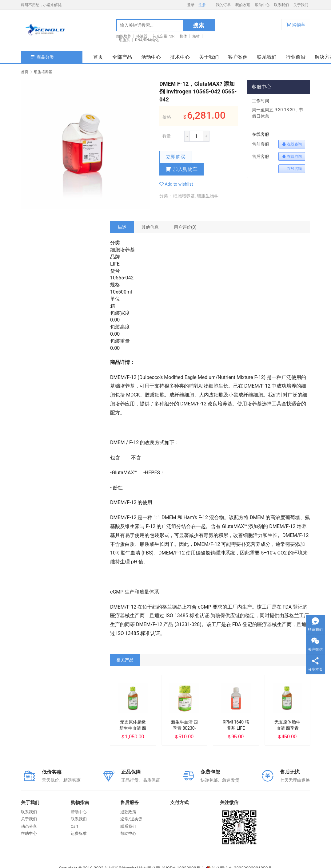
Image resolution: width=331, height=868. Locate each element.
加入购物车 (181, 169)
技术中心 (180, 57)
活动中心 (151, 57)
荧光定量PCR (164, 36)
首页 (98, 57)
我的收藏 (243, 5)
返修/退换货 (131, 819)
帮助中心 (262, 5)
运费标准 (79, 833)
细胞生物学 (208, 196)
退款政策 (128, 812)
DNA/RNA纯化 (147, 40)
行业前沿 (296, 57)
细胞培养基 (184, 196)
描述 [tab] (122, 227)
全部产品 (122, 57)
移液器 (142, 36)
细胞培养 (124, 36)
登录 (191, 5)
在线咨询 (292, 144)
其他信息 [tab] (150, 227)
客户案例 (238, 57)
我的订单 (223, 5)
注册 (202, 5)
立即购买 (176, 157)
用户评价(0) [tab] (185, 227)
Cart (75, 826)
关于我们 (301, 5)
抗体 (183, 36)
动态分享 (29, 826)
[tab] (122, 227)
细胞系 (124, 40)
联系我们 (281, 5)
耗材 (196, 36)
